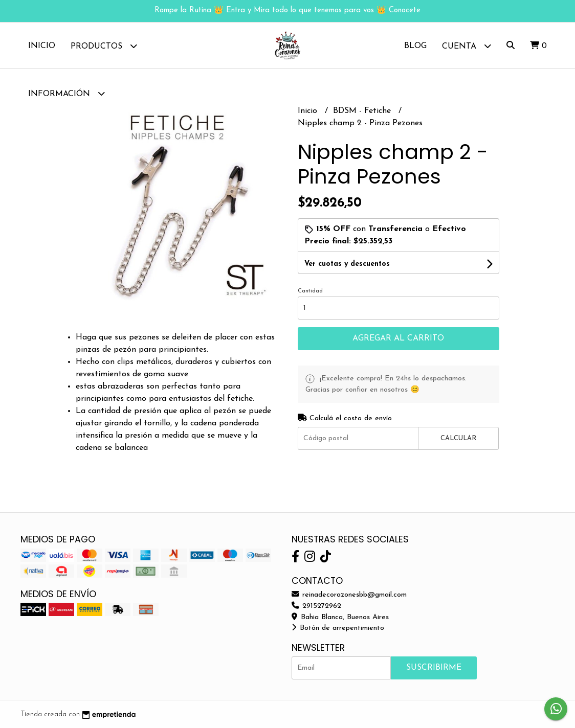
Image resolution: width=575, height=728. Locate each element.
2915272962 (316, 606)
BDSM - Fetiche (363, 111)
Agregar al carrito (398, 338)
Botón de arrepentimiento (338, 628)
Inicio (42, 46)
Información (67, 93)
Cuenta (467, 46)
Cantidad (310, 291)
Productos (104, 46)
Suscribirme (434, 668)
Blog (415, 46)
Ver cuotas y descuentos (347, 264)
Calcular (458, 438)
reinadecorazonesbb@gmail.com (349, 595)
